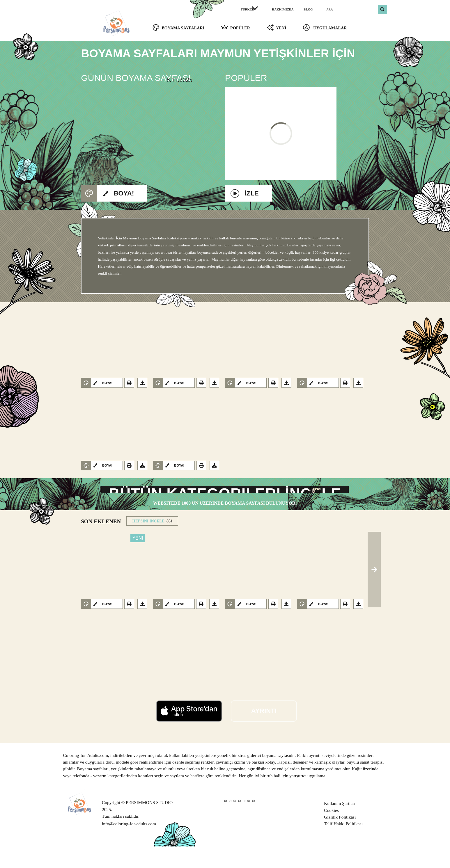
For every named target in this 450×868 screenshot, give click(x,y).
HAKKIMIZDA (283, 9)
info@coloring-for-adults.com (129, 845)
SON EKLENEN (101, 543)
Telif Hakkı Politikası (343, 845)
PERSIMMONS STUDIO (149, 824)
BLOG (308, 9)
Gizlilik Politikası (340, 838)
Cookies (331, 832)
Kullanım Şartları (340, 825)
